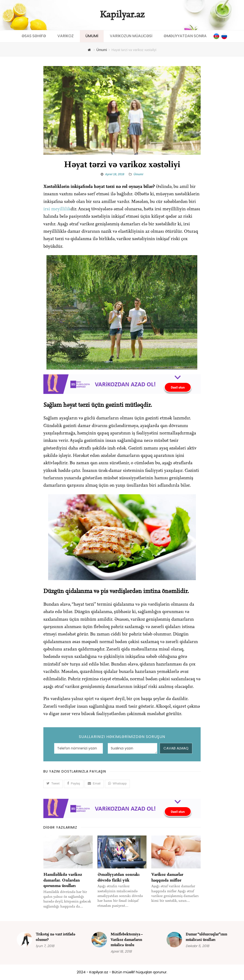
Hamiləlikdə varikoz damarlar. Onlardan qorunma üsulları (63, 880)
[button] (53, 784)
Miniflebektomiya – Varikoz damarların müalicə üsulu (127, 940)
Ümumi (138, 174)
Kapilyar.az (122, 15)
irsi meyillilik (57, 209)
